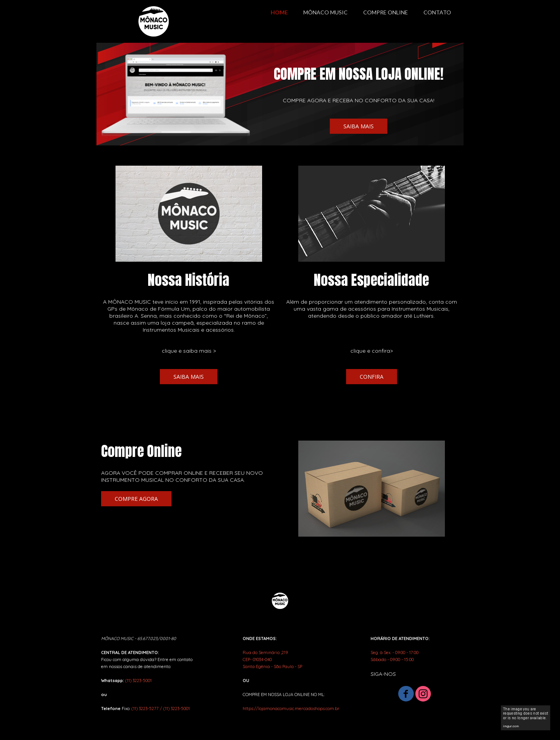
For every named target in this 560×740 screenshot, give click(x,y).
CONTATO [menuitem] (437, 12)
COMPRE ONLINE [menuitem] (386, 12)
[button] (359, 126)
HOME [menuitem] (279, 12)
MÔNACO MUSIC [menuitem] (325, 12)
